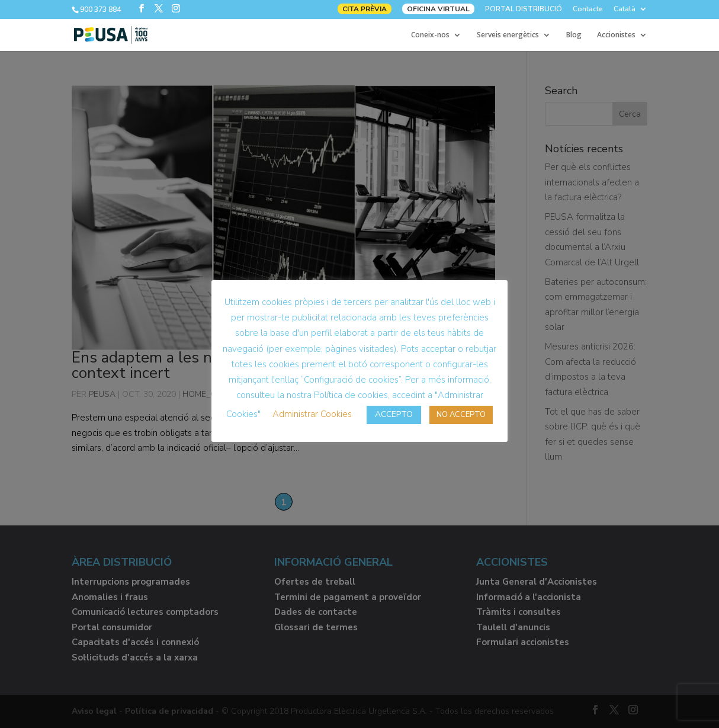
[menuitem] (630, 12)
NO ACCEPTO (461, 415)
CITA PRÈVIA (365, 9)
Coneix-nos (430, 35)
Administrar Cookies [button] (312, 414)
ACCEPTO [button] (394, 414)
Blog (574, 35)
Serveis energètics (508, 35)
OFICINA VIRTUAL (438, 9)
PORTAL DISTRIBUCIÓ (524, 9)
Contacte (588, 9)
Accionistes (616, 35)
